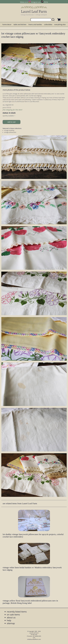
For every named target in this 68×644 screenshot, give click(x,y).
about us (11, 617)
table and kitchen (20, 24)
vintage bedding (9, 130)
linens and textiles (35, 24)
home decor (7, 24)
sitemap (11, 623)
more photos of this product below (16, 90)
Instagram (34, 2)
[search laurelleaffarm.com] (54, 20)
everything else (60, 24)
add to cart (12, 122)
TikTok (46, 2)
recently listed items (17, 612)
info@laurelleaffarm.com (34, 639)
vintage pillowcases (10, 132)
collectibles (48, 24)
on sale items (13, 615)
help (9, 620)
